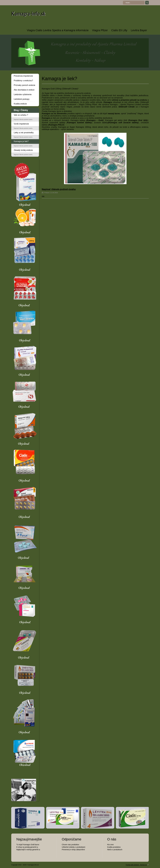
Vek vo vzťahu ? (21, 115)
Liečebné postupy (22, 99)
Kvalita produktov (114, 847)
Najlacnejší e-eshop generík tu (28, 850)
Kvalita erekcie (20, 104)
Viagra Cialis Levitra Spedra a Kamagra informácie (58, 30)
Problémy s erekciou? (23, 81)
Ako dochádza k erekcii (24, 90)
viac (43, 196)
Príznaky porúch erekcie (24, 85)
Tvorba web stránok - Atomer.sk (137, 865)
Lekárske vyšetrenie (23, 94)
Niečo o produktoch (115, 850)
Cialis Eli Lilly (119, 30)
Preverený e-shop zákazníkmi (73, 850)
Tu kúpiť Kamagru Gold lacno (28, 845)
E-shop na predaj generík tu (27, 847)
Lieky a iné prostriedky (24, 133)
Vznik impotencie (21, 124)
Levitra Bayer (139, 30)
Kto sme (110, 845)
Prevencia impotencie (23, 76)
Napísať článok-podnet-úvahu (23, 119)
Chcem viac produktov (70, 845)
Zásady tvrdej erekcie (23, 150)
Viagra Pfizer (100, 30)
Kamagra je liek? (21, 141)
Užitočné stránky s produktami (73, 847)
